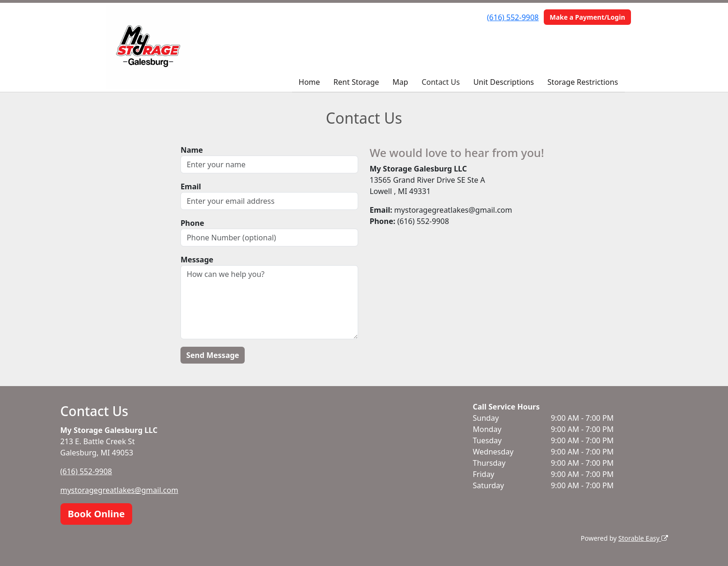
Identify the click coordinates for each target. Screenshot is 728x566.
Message (197, 260)
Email (191, 186)
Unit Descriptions (504, 82)
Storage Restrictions (583, 82)
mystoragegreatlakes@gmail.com (120, 490)
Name (192, 150)
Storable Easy (643, 538)
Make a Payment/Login (587, 17)
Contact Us (440, 82)
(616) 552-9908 (513, 17)
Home (309, 82)
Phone (192, 223)
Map (400, 82)
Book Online (97, 514)
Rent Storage (356, 82)
